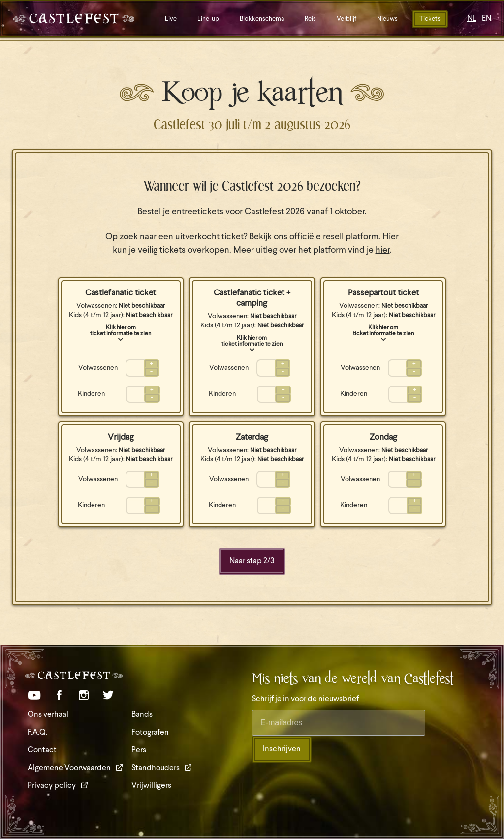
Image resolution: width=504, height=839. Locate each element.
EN (487, 19)
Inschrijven (282, 749)
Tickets (430, 19)
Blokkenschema (262, 19)
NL (472, 19)
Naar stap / (252, 561)
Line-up (208, 19)
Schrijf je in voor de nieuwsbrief (305, 699)
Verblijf (346, 19)
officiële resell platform (334, 237)
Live (171, 19)
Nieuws (387, 19)
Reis (310, 19)
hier (383, 250)
